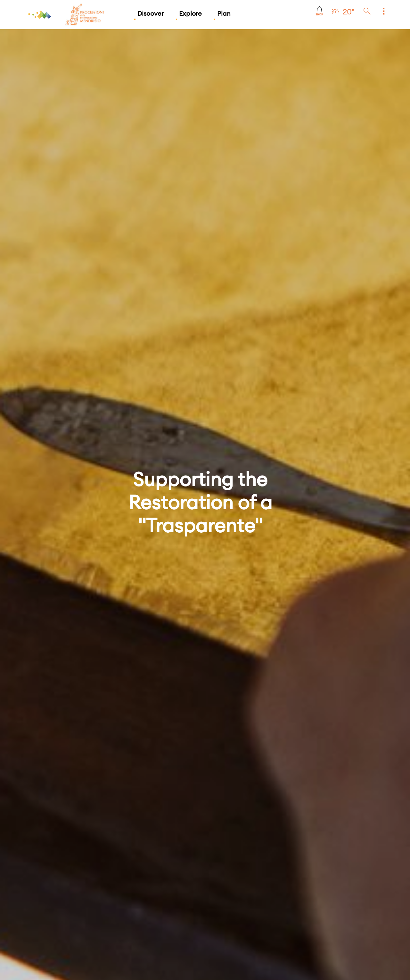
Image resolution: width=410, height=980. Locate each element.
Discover (151, 13)
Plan (224, 13)
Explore (190, 13)
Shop (319, 11)
